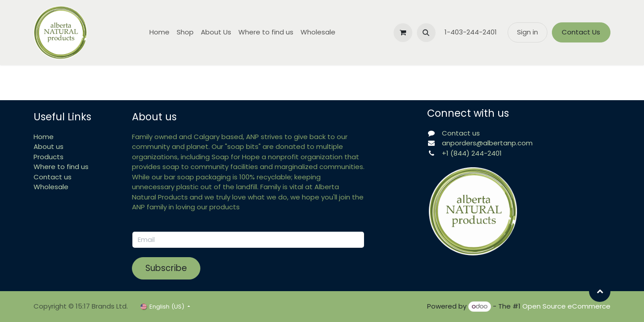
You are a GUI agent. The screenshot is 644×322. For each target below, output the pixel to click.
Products (49, 157)
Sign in (527, 32)
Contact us (53, 177)
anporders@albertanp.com (487, 143)
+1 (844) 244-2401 (472, 153)
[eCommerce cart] (403, 33)
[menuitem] (159, 32)
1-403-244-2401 (472, 32)
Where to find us (61, 167)
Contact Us (581, 32)
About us (49, 146)
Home (44, 137)
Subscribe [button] (166, 268)
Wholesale (51, 187)
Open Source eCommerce (566, 306)
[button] (426, 33)
